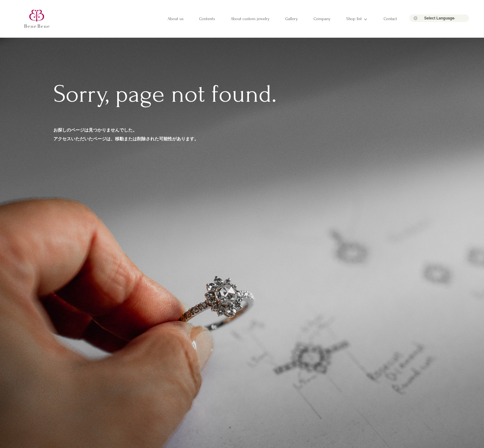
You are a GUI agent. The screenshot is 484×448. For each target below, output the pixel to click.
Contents (207, 19)
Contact (390, 19)
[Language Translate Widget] (439, 18)
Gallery (292, 19)
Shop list (354, 19)
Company (322, 19)
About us (176, 19)
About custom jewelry (250, 19)
